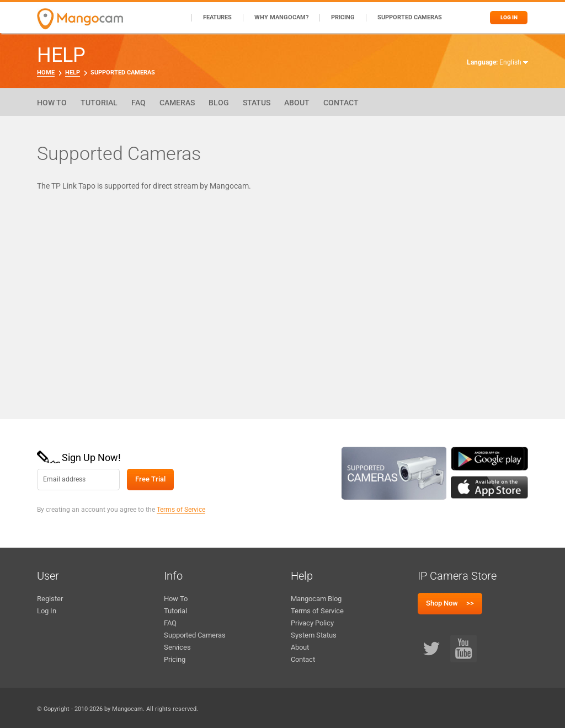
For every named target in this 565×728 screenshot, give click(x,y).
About (297, 103)
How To (52, 103)
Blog (219, 103)
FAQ (138, 103)
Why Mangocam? (281, 17)
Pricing (343, 17)
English (514, 62)
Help (73, 73)
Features (217, 17)
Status (257, 103)
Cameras (177, 103)
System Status (314, 635)
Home (46, 73)
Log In (47, 611)
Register (50, 599)
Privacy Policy (312, 623)
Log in (509, 17)
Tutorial (99, 103)
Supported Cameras (410, 17)
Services (177, 647)
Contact (341, 103)
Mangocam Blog (316, 599)
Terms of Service (181, 510)
